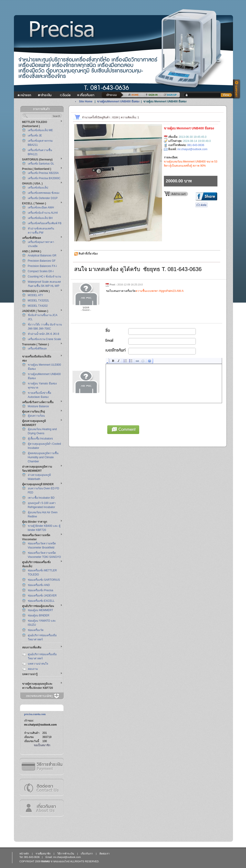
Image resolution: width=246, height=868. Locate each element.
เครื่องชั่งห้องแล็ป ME (40, 130)
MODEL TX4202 (38, 306)
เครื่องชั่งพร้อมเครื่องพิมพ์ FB (45, 223)
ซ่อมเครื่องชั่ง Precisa (41, 590)
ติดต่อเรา (42, 787)
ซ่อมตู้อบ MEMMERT (41, 610)
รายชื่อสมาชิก (43, 854)
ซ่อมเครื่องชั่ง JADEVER (42, 596)
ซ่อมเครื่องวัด (36, 630)
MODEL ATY (35, 295)
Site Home (86, 101)
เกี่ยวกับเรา (42, 808)
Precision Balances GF (42, 261)
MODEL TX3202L (39, 301)
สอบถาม (33, 669)
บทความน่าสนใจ (38, 664)
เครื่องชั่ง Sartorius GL (41, 164)
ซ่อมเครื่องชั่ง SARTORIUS (44, 580)
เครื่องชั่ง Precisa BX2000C (44, 178)
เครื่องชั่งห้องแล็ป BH (40, 218)
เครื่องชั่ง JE (35, 136)
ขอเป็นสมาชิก (42, 745)
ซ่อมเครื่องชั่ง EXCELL (41, 601)
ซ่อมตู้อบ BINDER (39, 615)
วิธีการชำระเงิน (42, 766)
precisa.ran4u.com (35, 714)
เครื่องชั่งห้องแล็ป (38, 188)
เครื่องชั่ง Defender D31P (43, 198)
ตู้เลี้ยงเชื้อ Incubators (40, 439)
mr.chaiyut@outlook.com (41, 725)
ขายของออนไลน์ (60, 861)
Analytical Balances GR (42, 256)
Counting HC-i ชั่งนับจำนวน (44, 277)
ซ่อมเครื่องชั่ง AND (39, 585)
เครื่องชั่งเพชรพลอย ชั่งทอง (44, 193)
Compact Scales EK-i (41, 271)
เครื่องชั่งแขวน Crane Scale (44, 339)
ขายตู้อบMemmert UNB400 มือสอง (118, 101)
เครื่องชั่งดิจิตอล (37, 349)
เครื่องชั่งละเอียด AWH (41, 208)
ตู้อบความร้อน (36, 416)
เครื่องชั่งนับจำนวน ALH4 (43, 213)
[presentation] (141, 413)
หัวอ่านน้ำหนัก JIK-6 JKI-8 (44, 334)
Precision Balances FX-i (42, 266)
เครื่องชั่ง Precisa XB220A (43, 173)
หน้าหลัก (24, 854)
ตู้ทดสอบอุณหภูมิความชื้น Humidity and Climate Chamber (43, 457)
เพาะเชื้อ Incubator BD (41, 498)
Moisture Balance (38, 406)
